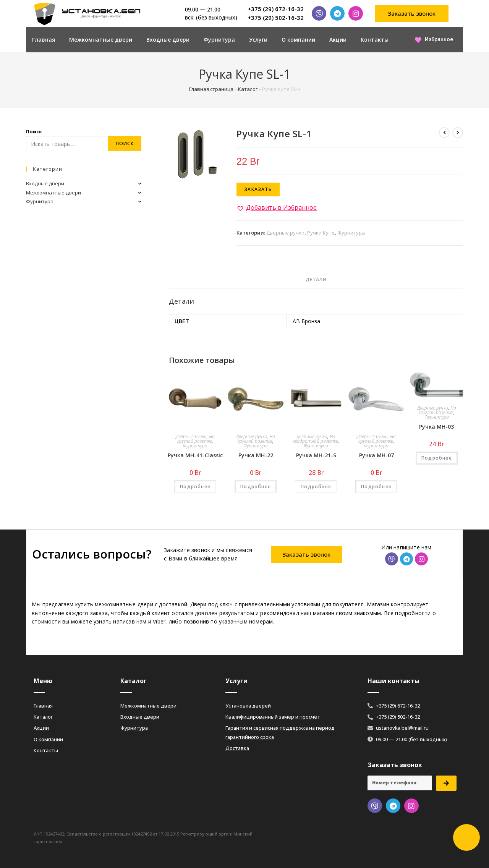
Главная (44, 40)
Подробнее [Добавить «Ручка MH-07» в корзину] (376, 487)
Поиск (34, 131)
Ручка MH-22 (256, 455)
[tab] (316, 280)
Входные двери (168, 40)
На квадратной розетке (315, 439)
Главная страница (211, 89)
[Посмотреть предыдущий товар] (444, 133)
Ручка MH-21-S (316, 455)
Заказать (258, 189)
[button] (412, 14)
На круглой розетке (196, 439)
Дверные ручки (285, 233)
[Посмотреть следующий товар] (458, 133)
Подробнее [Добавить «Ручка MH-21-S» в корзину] (316, 487)
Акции (338, 40)
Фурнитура (219, 40)
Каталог (248, 89)
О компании (298, 40)
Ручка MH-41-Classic (195, 455)
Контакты (375, 40)
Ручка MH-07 (376, 455)
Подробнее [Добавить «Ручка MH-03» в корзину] (437, 458)
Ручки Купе (321, 233)
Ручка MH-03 (436, 427)
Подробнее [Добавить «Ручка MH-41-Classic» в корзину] (195, 487)
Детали (316, 279)
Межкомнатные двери (101, 40)
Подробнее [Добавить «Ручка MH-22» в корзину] (256, 487)
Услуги (258, 40)
